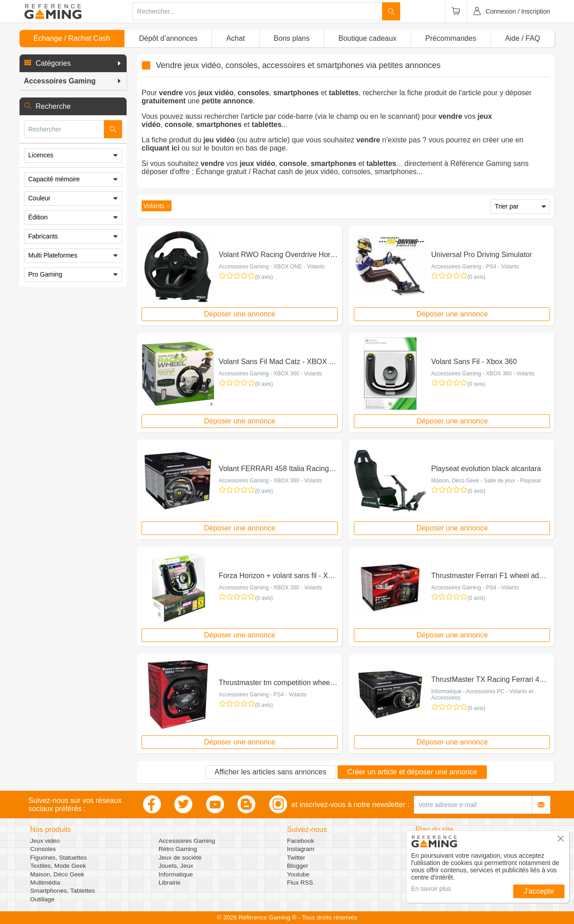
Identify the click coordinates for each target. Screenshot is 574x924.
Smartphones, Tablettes (63, 891)
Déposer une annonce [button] (239, 314)
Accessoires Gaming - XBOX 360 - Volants (270, 374)
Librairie (170, 883)
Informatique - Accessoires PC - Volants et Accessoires (482, 695)
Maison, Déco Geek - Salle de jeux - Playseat (486, 481)
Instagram (301, 849)
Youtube (298, 874)
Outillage (43, 899)
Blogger (298, 866)
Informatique (176, 874)
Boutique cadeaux (368, 38)
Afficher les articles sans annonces (270, 772)
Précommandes (451, 38)
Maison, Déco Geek (57, 874)
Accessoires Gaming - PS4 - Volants (475, 267)
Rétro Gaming (178, 849)
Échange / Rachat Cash (72, 38)
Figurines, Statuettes (59, 858)
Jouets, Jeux (176, 866)
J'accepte (539, 891)
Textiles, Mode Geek (58, 866)
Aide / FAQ (522, 38)
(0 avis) (264, 277)
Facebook (301, 841)
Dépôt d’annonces (168, 38)
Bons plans (292, 38)
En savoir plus (431, 889)
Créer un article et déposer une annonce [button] (412, 772)
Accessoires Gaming (187, 841)
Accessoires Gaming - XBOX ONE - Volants (272, 267)
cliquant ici (161, 148)
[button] (73, 63)
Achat (236, 38)
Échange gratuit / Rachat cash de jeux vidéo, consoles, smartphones (306, 172)
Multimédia (45, 883)
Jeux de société (180, 858)
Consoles (43, 849)
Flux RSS (300, 883)
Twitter (296, 858)
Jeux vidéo (45, 841)
